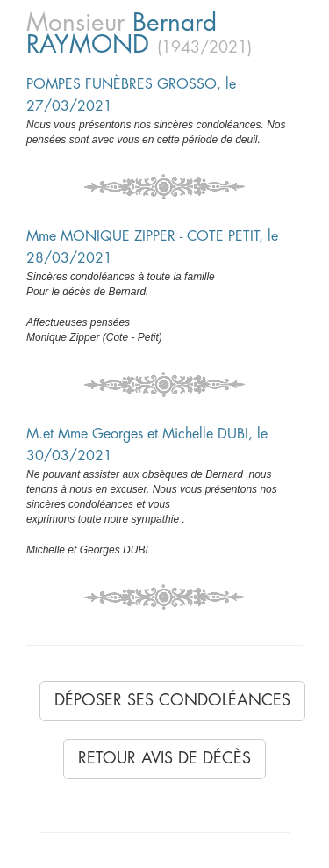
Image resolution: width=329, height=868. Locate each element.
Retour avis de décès (164, 758)
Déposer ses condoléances (172, 700)
